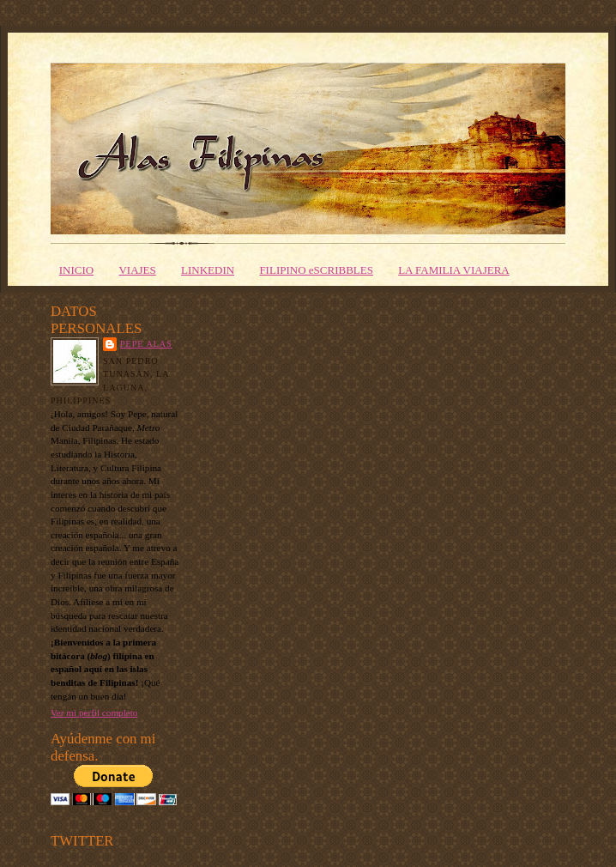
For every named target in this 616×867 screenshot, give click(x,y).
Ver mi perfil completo (94, 712)
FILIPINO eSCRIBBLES (316, 270)
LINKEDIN (208, 270)
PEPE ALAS (146, 344)
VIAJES (137, 270)
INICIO (76, 270)
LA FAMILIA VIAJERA (454, 270)
